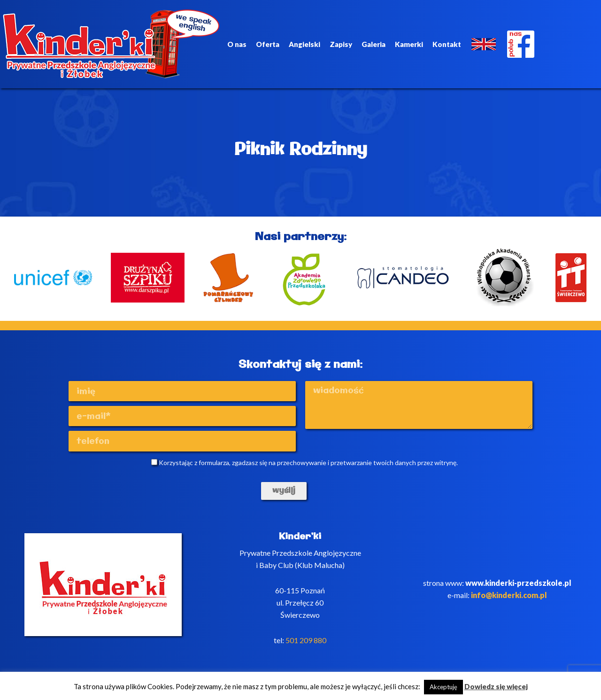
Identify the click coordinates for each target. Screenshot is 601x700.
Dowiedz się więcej (496, 686)
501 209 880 (306, 640)
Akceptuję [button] (443, 687)
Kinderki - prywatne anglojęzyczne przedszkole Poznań (111, 44)
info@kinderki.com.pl (509, 595)
